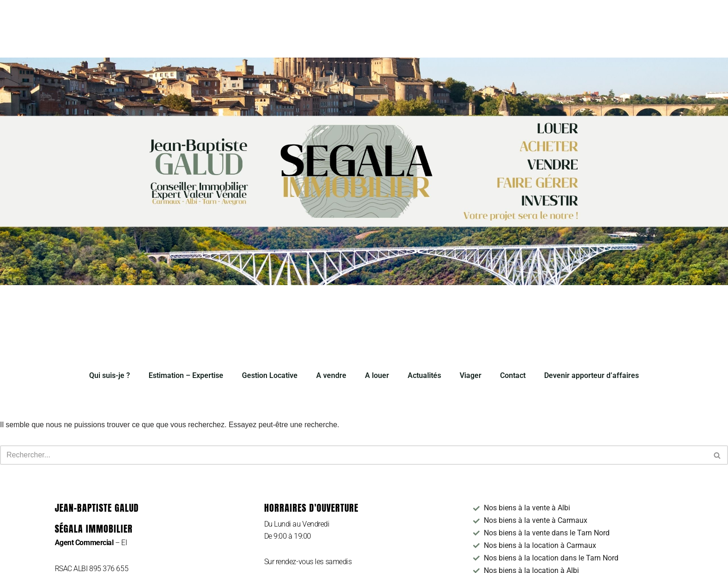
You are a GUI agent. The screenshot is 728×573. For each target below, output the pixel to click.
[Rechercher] (354, 456)
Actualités (424, 375)
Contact (513, 375)
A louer (377, 375)
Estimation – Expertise (186, 375)
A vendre (331, 375)
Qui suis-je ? (110, 375)
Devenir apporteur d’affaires (591, 375)
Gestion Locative (270, 375)
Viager (471, 375)
